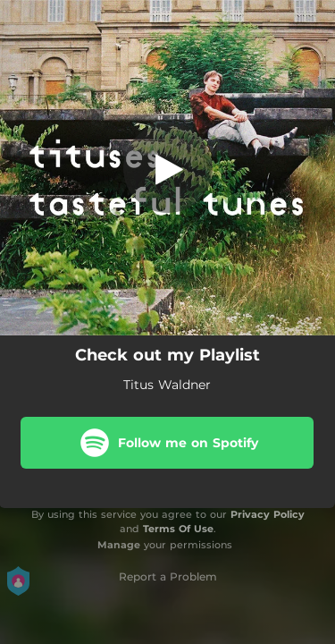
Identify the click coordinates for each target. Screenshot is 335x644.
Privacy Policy (268, 514)
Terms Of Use (178, 529)
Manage (119, 545)
